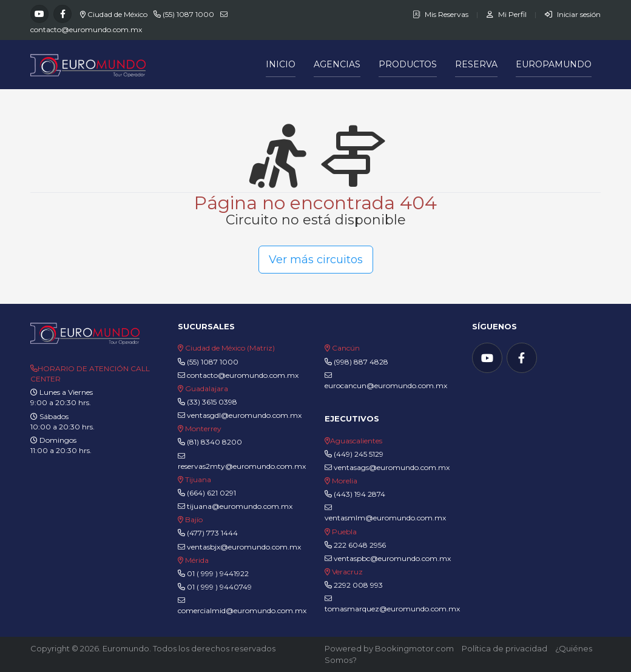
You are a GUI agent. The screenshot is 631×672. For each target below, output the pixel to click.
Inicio (281, 64)
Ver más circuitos (316, 260)
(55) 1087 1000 (188, 14)
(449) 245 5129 (359, 454)
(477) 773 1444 (212, 533)
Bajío (194, 519)
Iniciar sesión (573, 14)
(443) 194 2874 (359, 494)
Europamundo (554, 64)
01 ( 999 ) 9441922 (218, 573)
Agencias (337, 64)
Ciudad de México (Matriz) (230, 348)
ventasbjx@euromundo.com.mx (239, 547)
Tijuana (197, 479)
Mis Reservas (441, 14)
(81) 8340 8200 (214, 442)
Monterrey (203, 428)
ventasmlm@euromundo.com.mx (385, 513)
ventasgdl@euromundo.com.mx (240, 415)
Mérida (197, 560)
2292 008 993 (358, 585)
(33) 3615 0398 (212, 402)
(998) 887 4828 (361, 362)
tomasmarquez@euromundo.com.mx (392, 604)
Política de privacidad (504, 648)
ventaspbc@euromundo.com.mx (388, 558)
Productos (408, 64)
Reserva (476, 64)
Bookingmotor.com (414, 648)
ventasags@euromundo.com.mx (387, 467)
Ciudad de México (117, 14)
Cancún (346, 348)
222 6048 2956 (360, 545)
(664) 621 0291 (211, 493)
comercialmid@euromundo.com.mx (242, 606)
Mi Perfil (508, 14)
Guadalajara (207, 388)
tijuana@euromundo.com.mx (235, 506)
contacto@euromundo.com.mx (86, 29)
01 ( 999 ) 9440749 (219, 587)
